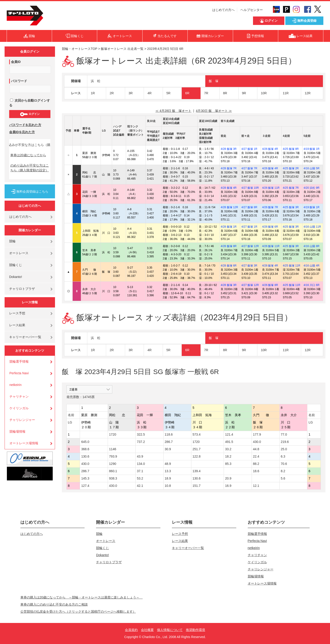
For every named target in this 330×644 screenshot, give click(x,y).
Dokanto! (16, 277)
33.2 (228, 449)
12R (308, 93)
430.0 (257, 442)
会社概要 (147, 630)
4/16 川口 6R (312, 285)
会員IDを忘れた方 (22, 132)
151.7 (197, 486)
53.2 (140, 478)
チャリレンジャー (22, 420)
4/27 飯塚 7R (249, 168)
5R (168, 93)
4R (149, 93)
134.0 (141, 464)
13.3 (168, 471)
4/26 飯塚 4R (270, 149)
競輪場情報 (17, 431)
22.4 (256, 456)
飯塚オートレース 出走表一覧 (122, 49)
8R (225, 93)
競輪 (12, 241)
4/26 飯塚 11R (271, 188)
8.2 (283, 471)
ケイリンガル (19, 408)
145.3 (85, 478)
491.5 (229, 442)
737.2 (141, 442)
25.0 (284, 449)
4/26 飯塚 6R (270, 227)
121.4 (229, 434)
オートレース (19, 253)
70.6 (284, 464)
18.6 (256, 471)
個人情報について (170, 630)
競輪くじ (16, 265)
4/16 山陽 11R (312, 227)
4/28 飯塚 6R (229, 266)
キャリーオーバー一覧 (25, 337)
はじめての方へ (223, 10)
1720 (113, 434)
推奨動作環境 (195, 630)
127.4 (85, 486)
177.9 (257, 434)
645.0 (85, 442)
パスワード (19, 81)
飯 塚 (214, 81)
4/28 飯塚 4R (229, 188)
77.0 (284, 434)
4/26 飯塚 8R (270, 285)
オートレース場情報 (24, 443)
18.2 (228, 456)
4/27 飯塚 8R (249, 207)
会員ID (16, 62)
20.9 (228, 478)
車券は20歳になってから (28, 155)
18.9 (168, 478)
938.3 (113, 478)
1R (93, 93)
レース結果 (17, 325)
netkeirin (15, 385)
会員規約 (131, 630)
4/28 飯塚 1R (229, 227)
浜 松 (96, 81)
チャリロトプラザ (22, 289)
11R (286, 93)
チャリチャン (19, 396)
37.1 (140, 471)
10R (264, 93)
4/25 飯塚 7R (291, 188)
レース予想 (17, 313)
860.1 (113, 471)
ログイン (30, 114)
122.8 (197, 456)
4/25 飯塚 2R (291, 168)
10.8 (168, 486)
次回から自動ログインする (30, 103)
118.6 (169, 434)
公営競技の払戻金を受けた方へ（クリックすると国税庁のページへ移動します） (78, 612)
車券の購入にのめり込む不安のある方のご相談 (54, 604)
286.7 (169, 442)
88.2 (256, 464)
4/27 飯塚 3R (249, 266)
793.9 (113, 456)
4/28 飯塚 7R (229, 168)
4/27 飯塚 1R (249, 149)
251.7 (197, 449)
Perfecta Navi (19, 373)
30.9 (168, 449)
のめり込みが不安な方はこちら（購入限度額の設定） (30, 168)
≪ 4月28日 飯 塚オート (173, 111)
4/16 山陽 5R (312, 168)
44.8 (256, 449)
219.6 (285, 442)
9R (244, 93)
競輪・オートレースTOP (80, 49)
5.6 (283, 478)
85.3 (228, 464)
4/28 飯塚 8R (229, 246)
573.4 (197, 434)
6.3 (283, 456)
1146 (113, 449)
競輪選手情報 (19, 361)
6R (187, 93)
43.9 (140, 456)
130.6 (85, 456)
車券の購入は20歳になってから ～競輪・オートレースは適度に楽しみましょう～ (82, 597)
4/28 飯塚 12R (229, 207)
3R (131, 93)
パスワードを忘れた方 (25, 125)
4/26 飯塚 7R (270, 207)
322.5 (141, 434)
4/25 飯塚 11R (291, 266)
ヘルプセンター (252, 10)
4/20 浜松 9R (312, 188)
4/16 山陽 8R (312, 246)
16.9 (228, 486)
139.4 (197, 471)
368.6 (85, 449)
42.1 (140, 486)
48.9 (168, 464)
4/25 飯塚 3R (291, 207)
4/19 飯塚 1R (312, 149)
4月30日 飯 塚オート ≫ (214, 111)
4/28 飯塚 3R (229, 149)
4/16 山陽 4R (312, 266)
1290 (113, 464)
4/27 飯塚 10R (250, 188)
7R (206, 93)
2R (112, 93)
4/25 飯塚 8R (291, 149)
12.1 (256, 486)
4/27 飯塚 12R (250, 246)
